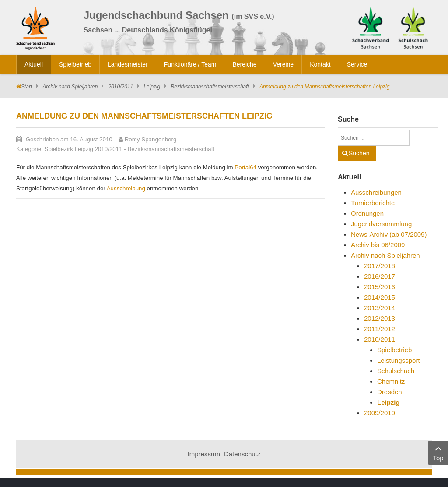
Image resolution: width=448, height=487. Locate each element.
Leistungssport (399, 360)
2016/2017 (380, 276)
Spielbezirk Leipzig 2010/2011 (84, 149)
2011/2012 (380, 329)
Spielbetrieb (394, 350)
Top (438, 452)
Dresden (390, 392)
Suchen (359, 153)
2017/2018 (380, 266)
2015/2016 (380, 287)
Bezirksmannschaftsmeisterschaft (210, 87)
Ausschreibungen (376, 192)
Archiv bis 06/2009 (378, 245)
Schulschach (396, 371)
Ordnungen (367, 213)
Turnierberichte (373, 203)
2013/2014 (380, 308)
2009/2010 (380, 413)
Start (26, 87)
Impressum (204, 454)
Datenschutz (242, 454)
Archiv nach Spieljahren (70, 87)
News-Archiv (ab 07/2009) (389, 234)
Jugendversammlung (381, 224)
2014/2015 (380, 297)
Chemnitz (391, 381)
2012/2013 (380, 318)
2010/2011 (121, 87)
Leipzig (152, 87)
